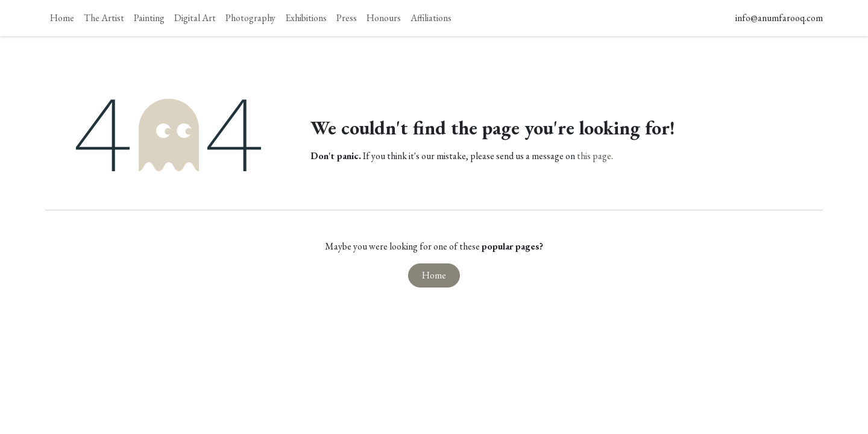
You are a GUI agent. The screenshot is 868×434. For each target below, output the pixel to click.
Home (434, 275)
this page (594, 156)
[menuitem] (62, 18)
